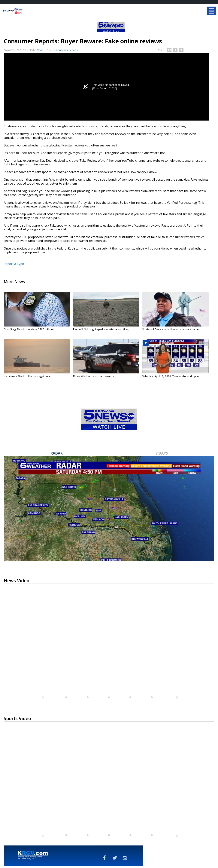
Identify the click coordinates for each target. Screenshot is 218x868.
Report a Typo (14, 264)
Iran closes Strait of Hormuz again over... (29, 376)
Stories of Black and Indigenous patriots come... (171, 329)
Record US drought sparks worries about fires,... (102, 329)
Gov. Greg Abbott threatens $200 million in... (30, 329)
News (40, 50)
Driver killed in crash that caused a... (95, 376)
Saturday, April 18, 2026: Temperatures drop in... (171, 376)
